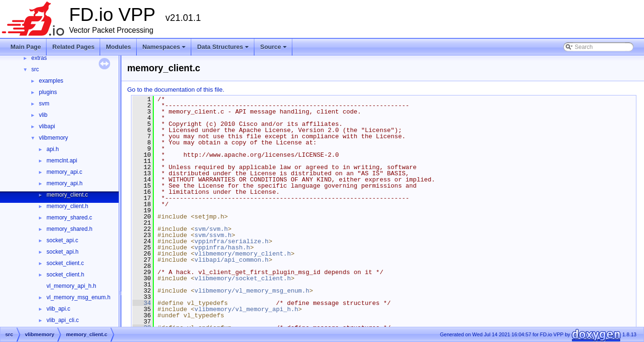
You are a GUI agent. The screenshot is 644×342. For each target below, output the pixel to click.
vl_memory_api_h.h (71, 286)
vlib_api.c (58, 309)
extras (39, 58)
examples (51, 81)
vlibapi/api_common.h (232, 260)
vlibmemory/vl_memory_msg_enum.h (252, 291)
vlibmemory (53, 138)
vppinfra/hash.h (222, 247)
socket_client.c (65, 263)
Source (274, 49)
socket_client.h (65, 275)
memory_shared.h (70, 229)
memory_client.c (67, 195)
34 (142, 303)
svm (44, 104)
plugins (48, 92)
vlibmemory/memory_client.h (243, 254)
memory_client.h (67, 206)
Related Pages (73, 47)
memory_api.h (65, 183)
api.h (53, 149)
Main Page (26, 47)
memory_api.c (64, 172)
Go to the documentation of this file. (176, 90)
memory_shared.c (69, 218)
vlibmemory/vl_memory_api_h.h (246, 309)
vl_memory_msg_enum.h (79, 297)
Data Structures (224, 49)
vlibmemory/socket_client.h (243, 278)
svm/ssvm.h (213, 235)
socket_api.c (62, 240)
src (35, 69)
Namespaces (165, 49)
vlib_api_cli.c (63, 320)
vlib (43, 115)
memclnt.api (62, 161)
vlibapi (47, 126)
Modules (118, 47)
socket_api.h (62, 252)
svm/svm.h (211, 229)
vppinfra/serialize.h (232, 241)
